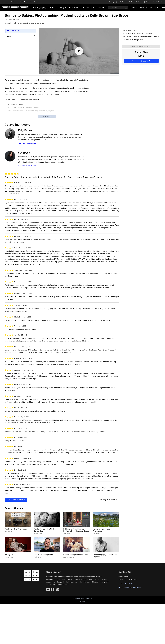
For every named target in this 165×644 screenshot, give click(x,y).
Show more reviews (16, 500)
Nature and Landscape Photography (101, 530)
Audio (101, 7)
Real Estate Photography (43, 555)
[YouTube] (48, 589)
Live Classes (154, 7)
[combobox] (118, 7)
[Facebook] (53, 589)
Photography (40, 7)
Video (52, 7)
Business (74, 7)
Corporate (133, 7)
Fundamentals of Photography (16, 529)
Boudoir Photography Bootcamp (76, 555)
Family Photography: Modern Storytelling (45, 530)
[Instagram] (57, 589)
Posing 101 (9, 555)
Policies (82, 601)
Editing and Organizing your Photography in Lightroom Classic (76, 530)
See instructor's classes (27, 143)
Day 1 (9, 36)
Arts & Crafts (88, 7)
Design (62, 7)
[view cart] (139, 2)
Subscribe (143, 7)
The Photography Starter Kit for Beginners (105, 556)
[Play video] (79, 51)
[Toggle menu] (164, 7)
